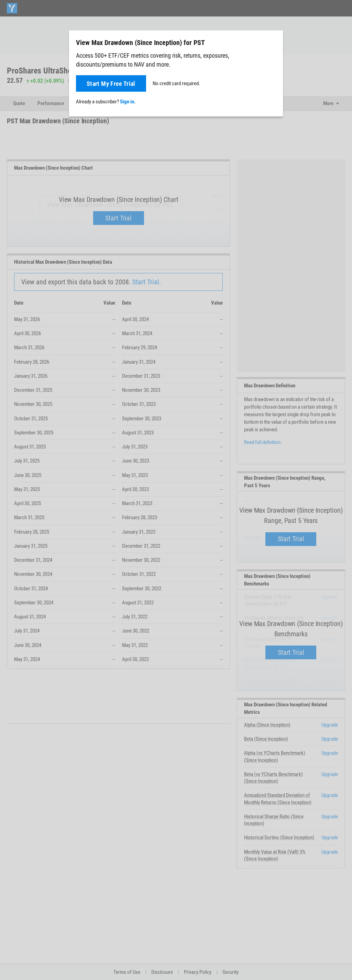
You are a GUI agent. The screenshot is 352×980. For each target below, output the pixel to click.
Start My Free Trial (111, 84)
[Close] (274, 42)
